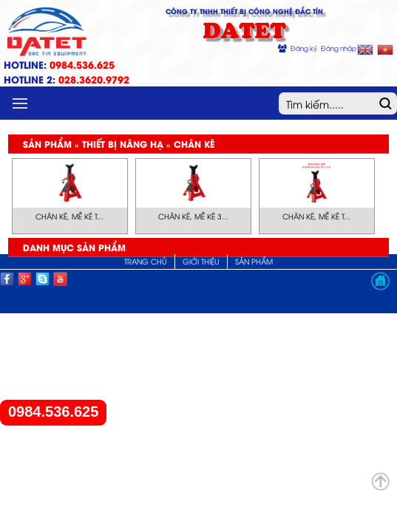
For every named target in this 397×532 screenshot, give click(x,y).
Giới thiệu (201, 261)
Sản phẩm (254, 261)
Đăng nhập (339, 48)
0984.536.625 (53, 412)
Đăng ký (304, 48)
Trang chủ (146, 261)
